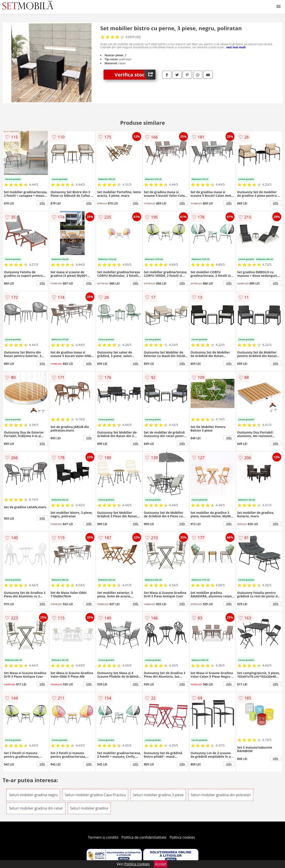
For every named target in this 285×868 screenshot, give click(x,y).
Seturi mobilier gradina (89, 808)
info (42, 203)
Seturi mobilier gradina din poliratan (221, 795)
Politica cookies (182, 837)
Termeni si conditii (103, 837)
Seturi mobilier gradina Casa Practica (95, 795)
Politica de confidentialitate (144, 837)
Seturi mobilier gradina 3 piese (158, 795)
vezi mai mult (236, 47)
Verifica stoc (135, 75)
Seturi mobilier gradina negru (33, 795)
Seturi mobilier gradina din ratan (36, 808)
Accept (161, 864)
